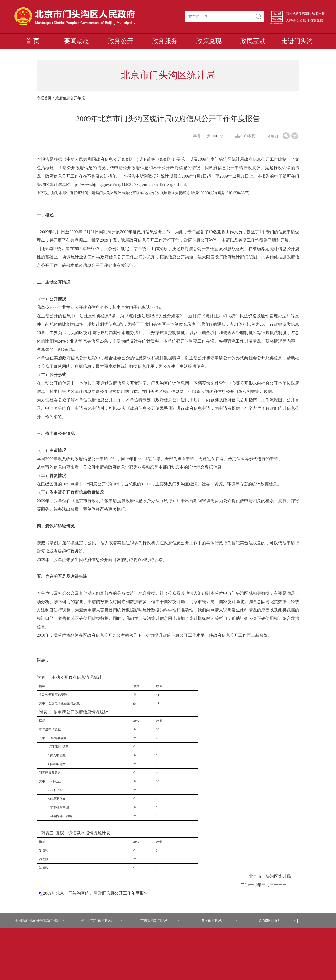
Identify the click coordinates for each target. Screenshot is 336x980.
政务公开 (121, 41)
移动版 (311, 20)
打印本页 (248, 136)
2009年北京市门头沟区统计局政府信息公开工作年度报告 (96, 893)
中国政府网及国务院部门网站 (40, 921)
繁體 (320, 20)
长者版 (301, 20)
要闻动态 (77, 41)
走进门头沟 (297, 41)
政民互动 (253, 41)
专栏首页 (44, 98)
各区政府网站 (220, 921)
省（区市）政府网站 (102, 921)
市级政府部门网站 (160, 921)
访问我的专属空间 (299, 13)
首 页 (33, 41)
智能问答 (318, 13)
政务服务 (165, 41)
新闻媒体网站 (277, 921)
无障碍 (291, 20)
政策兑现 (209, 41)
